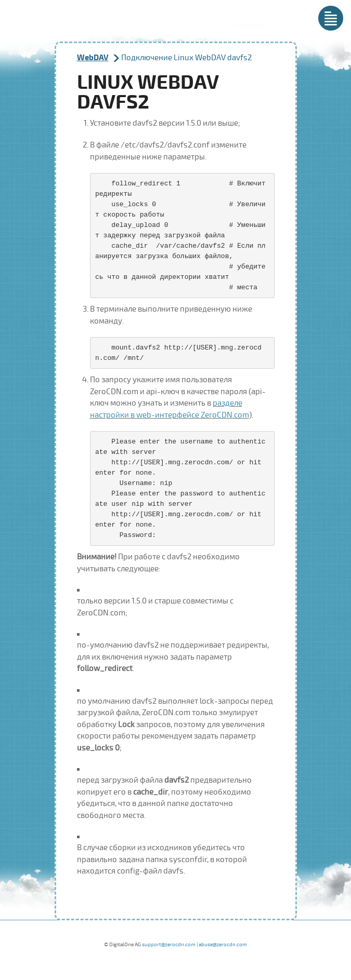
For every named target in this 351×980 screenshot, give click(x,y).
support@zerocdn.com (169, 945)
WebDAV (93, 58)
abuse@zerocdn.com (223, 945)
